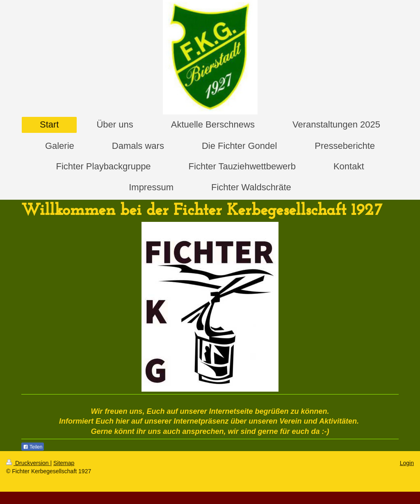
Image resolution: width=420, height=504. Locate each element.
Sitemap (64, 463)
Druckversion (28, 463)
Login (407, 463)
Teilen (33, 447)
